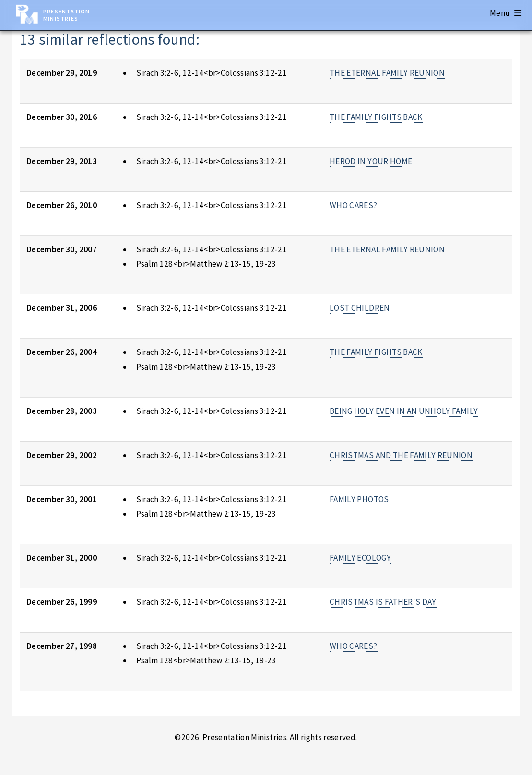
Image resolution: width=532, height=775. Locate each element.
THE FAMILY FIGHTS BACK (376, 117)
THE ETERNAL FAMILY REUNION (387, 73)
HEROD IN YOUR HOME (371, 161)
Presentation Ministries (66, 15)
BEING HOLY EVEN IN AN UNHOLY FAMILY (404, 411)
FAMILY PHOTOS (359, 499)
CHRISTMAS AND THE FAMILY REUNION (401, 455)
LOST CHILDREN (360, 308)
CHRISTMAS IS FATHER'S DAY (383, 602)
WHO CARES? (353, 205)
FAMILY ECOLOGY (360, 558)
